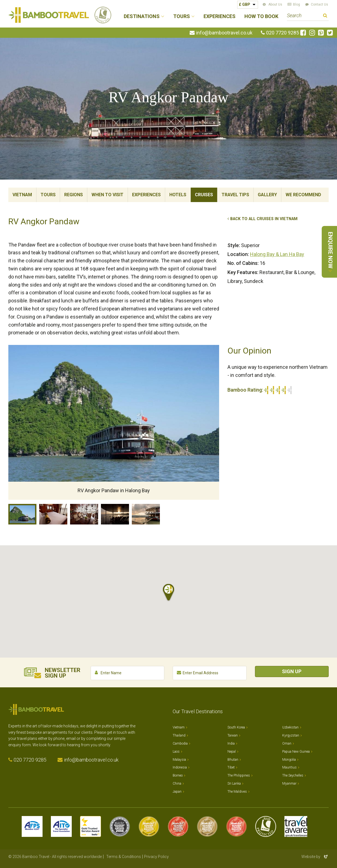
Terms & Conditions (124, 857)
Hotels (178, 195)
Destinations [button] (142, 17)
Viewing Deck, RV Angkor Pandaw (115, 514)
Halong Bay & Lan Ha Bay (277, 254)
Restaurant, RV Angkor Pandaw (84, 514)
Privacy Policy (156, 857)
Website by (315, 857)
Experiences (220, 17)
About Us (275, 4)
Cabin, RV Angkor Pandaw (53, 514)
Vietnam (22, 195)
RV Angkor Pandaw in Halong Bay (22, 514)
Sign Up (292, 671)
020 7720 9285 (283, 33)
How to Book (261, 17)
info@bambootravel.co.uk (224, 33)
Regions (74, 195)
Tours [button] (182, 17)
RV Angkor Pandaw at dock (146, 514)
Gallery (267, 195)
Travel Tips (235, 195)
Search (325, 16)
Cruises (204, 195)
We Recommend (303, 195)
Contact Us (319, 4)
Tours (48, 195)
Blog (297, 4)
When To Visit (107, 195)
